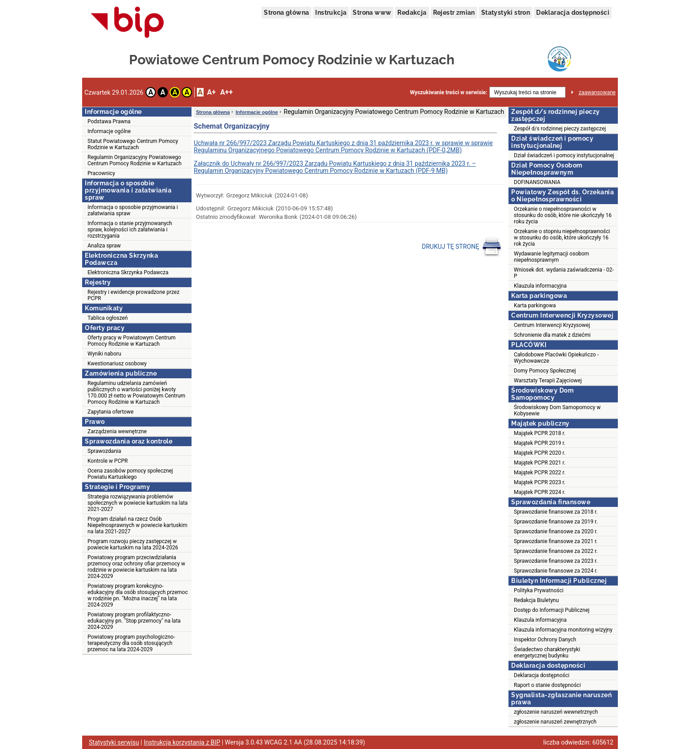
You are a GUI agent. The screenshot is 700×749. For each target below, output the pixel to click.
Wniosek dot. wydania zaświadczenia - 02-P (564, 273)
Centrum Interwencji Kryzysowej (552, 325)
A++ (226, 92)
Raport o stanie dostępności (547, 685)
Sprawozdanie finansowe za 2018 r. (556, 512)
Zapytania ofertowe (110, 412)
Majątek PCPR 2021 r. (540, 463)
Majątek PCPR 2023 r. (540, 482)
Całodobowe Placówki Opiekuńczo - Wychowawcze (556, 358)
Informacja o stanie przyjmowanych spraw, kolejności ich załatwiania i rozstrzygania (130, 230)
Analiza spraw (104, 246)
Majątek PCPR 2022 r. (540, 473)
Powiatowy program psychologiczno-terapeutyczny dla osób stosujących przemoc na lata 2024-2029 (131, 643)
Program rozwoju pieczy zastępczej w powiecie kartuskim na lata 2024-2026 (133, 544)
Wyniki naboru (104, 354)
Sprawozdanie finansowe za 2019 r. (556, 522)
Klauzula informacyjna (540, 286)
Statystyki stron (506, 13)
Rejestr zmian (454, 13)
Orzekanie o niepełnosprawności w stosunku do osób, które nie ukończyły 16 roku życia (563, 215)
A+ (211, 92)
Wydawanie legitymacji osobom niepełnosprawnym (552, 257)
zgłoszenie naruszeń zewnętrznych (555, 722)
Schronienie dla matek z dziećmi (552, 335)
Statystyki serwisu (114, 742)
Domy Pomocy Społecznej (545, 371)
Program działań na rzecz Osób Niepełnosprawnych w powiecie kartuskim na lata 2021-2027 (137, 525)
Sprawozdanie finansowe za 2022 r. (556, 551)
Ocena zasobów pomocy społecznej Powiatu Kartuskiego (130, 474)
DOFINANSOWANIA (537, 182)
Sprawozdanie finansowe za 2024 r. (556, 571)
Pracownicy (101, 173)
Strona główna (286, 13)
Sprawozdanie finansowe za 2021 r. (556, 541)
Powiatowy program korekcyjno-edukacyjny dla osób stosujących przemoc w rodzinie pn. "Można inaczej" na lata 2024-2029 (138, 595)
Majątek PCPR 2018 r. (540, 433)
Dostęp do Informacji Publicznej (552, 610)
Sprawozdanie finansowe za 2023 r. (556, 561)
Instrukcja (331, 13)
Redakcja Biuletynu (536, 600)
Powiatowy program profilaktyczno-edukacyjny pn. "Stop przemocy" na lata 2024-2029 (134, 621)
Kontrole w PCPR (108, 461)
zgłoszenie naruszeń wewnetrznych (556, 712)
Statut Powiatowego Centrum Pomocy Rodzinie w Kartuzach (133, 144)
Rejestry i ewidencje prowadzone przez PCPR (133, 295)
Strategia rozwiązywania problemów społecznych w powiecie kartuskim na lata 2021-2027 (137, 503)
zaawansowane (597, 92)
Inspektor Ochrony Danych (545, 640)
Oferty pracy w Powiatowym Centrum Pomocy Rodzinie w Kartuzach (131, 341)
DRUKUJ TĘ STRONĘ (462, 247)
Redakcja (412, 13)
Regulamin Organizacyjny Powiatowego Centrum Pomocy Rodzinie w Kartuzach (135, 160)
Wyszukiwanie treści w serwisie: (448, 92)
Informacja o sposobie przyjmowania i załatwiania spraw (133, 210)
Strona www (372, 13)
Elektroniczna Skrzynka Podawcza (128, 272)
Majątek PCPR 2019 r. (540, 443)
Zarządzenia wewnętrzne (117, 431)
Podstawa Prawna (109, 121)
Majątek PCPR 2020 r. (540, 453)
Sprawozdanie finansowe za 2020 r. (556, 531)
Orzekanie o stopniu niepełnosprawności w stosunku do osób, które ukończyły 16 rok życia (562, 238)
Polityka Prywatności (539, 590)
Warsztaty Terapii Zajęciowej (548, 381)
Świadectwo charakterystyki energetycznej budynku (547, 653)
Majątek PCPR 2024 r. (540, 492)
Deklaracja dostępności (573, 13)
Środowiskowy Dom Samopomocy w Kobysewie (557, 410)
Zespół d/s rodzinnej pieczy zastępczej (560, 129)
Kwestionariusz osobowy (117, 364)
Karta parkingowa (535, 305)
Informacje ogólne (109, 131)
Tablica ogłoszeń (108, 318)
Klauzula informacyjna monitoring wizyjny (563, 630)
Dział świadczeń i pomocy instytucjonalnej (564, 155)
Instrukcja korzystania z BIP (182, 742)
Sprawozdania (104, 451)
